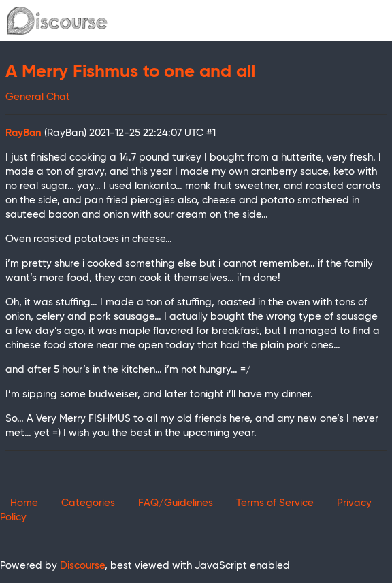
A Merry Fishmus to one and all (130, 72)
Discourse (82, 566)
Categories (88, 503)
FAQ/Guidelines (176, 503)
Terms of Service (275, 503)
